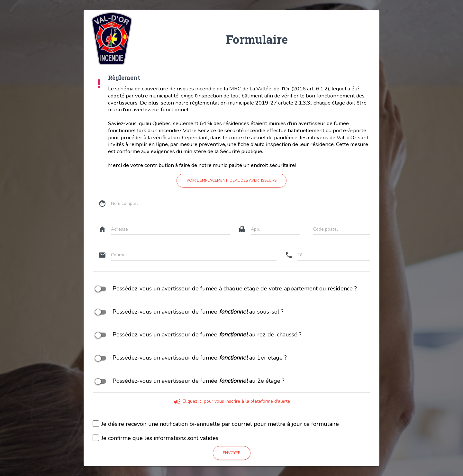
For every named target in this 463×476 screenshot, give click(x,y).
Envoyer (232, 453)
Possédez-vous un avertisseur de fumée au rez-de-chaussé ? (197, 335)
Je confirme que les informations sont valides (156, 438)
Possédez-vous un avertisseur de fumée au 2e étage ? (189, 381)
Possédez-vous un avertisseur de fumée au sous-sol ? (188, 312)
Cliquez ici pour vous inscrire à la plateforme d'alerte (232, 401)
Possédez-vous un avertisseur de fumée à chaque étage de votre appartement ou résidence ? (225, 289)
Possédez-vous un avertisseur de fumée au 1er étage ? (190, 358)
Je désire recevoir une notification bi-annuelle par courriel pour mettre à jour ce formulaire (216, 424)
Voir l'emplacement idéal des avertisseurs (232, 180)
